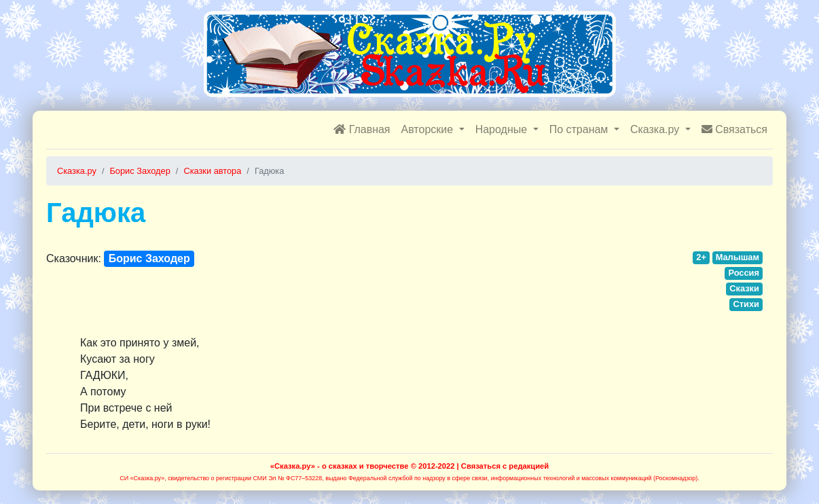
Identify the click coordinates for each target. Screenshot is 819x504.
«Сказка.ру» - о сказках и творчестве (340, 466)
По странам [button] (580, 129)
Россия (743, 273)
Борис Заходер (149, 258)
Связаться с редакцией (505, 466)
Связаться (734, 129)
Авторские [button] (429, 129)
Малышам (738, 257)
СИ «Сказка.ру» (142, 478)
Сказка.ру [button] (656, 129)
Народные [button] (503, 129)
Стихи (746, 304)
